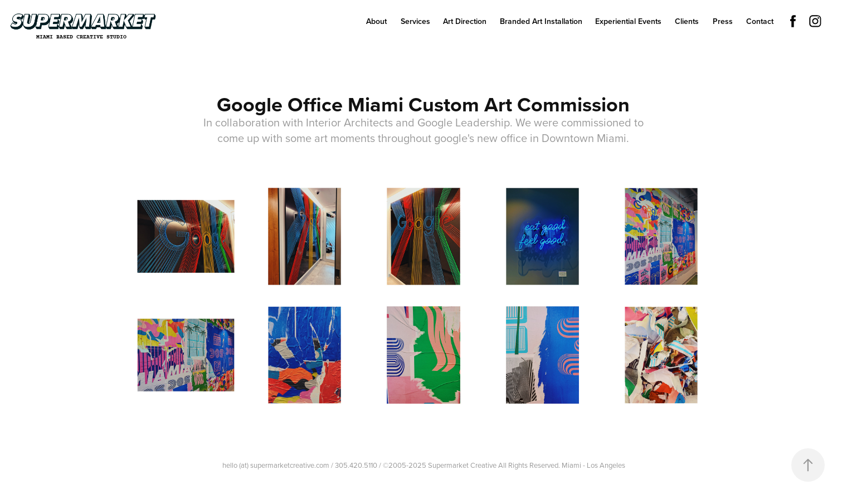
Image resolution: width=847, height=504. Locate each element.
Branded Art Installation (541, 21)
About (376, 21)
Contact (760, 21)
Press (723, 21)
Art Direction (465, 21)
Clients (687, 21)
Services (415, 21)
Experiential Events (628, 21)
